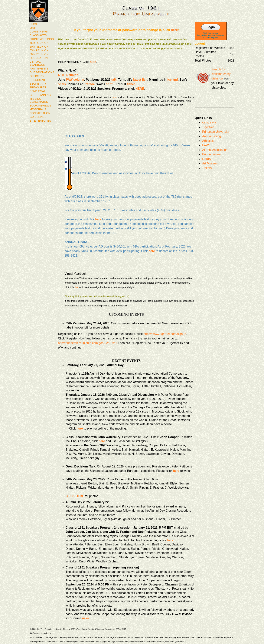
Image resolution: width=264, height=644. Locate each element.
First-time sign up (211, 33)
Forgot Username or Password (211, 35)
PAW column (75, 80)
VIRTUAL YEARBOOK (37, 63)
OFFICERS (37, 76)
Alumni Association (215, 150)
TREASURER (38, 87)
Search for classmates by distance (221, 74)
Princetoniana (211, 154)
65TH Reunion (68, 75)
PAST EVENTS (39, 69)
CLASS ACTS (38, 35)
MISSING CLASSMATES (39, 100)
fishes (131, 84)
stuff (109, 84)
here (93, 62)
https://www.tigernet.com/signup (165, 334)
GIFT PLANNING (40, 95)
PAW (205, 145)
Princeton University (216, 132)
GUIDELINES (38, 117)
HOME (34, 24)
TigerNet (208, 127)
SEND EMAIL (38, 91)
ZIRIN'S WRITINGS (42, 39)
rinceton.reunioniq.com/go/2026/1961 (92, 343)
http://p (63, 343)
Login (33, 28)
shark (62, 84)
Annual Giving (212, 136)
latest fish (140, 80)
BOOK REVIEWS (40, 106)
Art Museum (210, 163)
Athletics (208, 141)
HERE (140, 89)
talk (114, 80)
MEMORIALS (38, 109)
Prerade (89, 84)
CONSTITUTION (40, 113)
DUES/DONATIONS (42, 72)
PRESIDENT (37, 80)
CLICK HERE (75, 496)
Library (207, 159)
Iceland (173, 80)
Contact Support (211, 38)
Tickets (207, 168)
